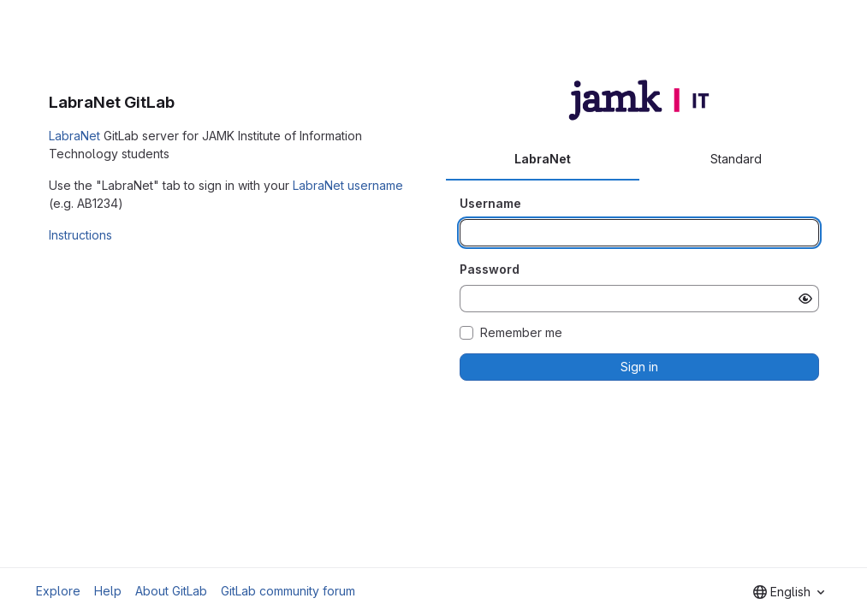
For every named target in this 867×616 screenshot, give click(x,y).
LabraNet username (348, 185)
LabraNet (74, 136)
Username (490, 203)
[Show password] (805, 299)
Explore (58, 591)
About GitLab (171, 591)
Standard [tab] (736, 159)
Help (108, 591)
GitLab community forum (288, 591)
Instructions (80, 235)
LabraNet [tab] (543, 159)
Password (490, 269)
